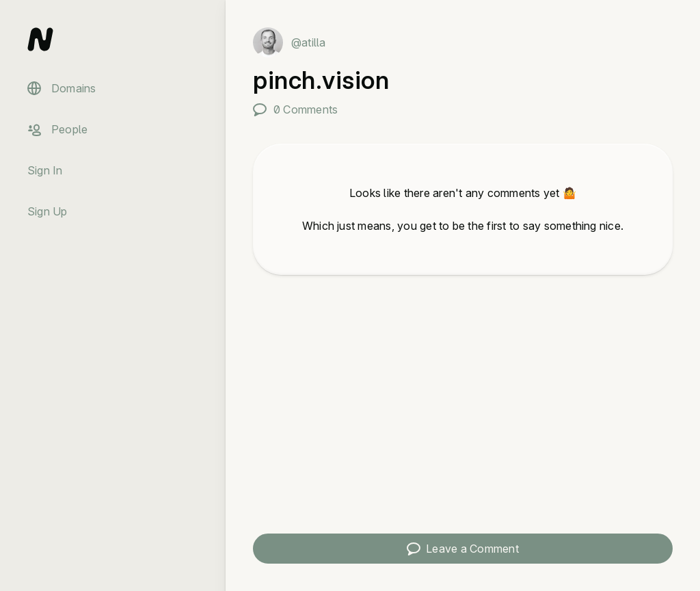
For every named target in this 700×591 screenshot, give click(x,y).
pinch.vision (321, 80)
